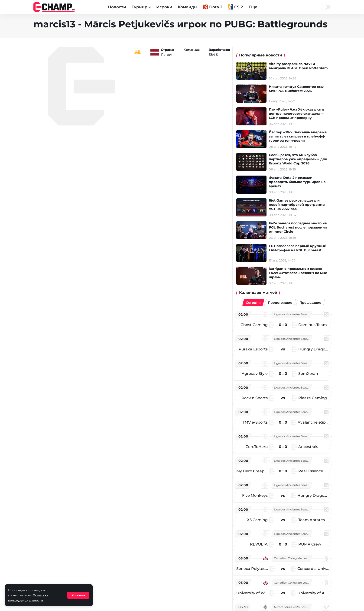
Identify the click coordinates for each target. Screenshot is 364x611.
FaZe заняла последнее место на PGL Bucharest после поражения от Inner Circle (301, 227)
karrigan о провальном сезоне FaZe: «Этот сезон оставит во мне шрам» (301, 273)
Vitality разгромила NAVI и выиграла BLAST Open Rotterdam (301, 66)
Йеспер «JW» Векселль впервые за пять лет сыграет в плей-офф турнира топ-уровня (301, 136)
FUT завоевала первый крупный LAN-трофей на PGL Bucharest (300, 248)
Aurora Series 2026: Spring (293, 607)
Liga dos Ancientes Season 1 (293, 314)
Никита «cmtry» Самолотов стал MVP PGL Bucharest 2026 (299, 89)
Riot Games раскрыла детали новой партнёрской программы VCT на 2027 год (300, 205)
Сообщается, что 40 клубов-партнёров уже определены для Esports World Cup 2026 (301, 159)
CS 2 (236, 7)
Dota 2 (213, 7)
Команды (188, 7)
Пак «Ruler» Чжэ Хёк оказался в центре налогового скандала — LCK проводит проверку (299, 114)
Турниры (141, 7)
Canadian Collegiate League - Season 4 (294, 558)
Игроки (164, 7)
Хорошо (78, 595)
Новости (117, 7)
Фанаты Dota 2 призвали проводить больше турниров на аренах (300, 182)
